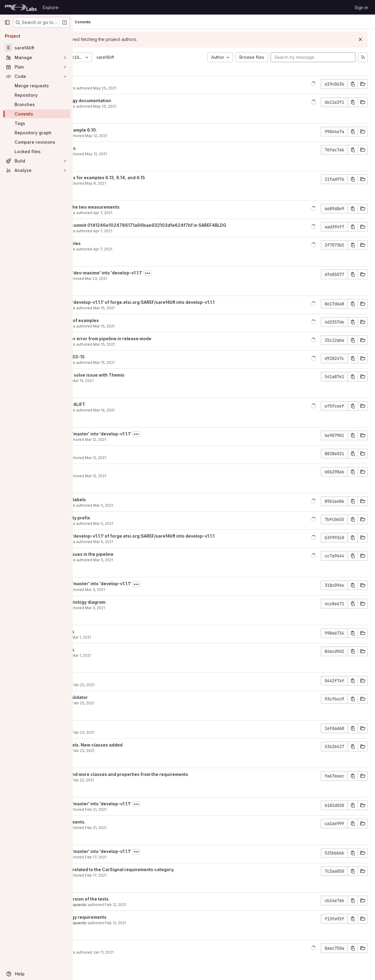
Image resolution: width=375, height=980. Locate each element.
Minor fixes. (105, 452)
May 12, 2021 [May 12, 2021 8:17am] (147, 154)
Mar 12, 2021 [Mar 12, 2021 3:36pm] (147, 476)
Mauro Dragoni (105, 136)
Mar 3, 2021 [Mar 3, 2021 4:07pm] (146, 590)
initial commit (106, 946)
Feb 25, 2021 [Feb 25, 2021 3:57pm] (134, 703)
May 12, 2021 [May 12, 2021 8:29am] (147, 136)
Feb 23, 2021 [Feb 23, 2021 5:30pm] (134, 732)
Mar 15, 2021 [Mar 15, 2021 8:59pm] (155, 308)
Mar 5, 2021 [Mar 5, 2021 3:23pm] (154, 524)
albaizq (99, 381)
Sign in (361, 7)
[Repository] (36, 95)
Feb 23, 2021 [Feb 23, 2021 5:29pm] (134, 751)
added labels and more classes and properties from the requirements (166, 774)
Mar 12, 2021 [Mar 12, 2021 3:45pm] (147, 440)
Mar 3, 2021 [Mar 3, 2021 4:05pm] (146, 608)
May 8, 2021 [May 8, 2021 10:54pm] (147, 183)
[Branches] (36, 104)
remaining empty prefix (117, 518)
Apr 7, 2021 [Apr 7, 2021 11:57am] (154, 213)
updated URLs (107, 82)
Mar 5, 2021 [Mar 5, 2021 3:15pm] (154, 542)
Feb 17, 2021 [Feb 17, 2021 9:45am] (147, 857)
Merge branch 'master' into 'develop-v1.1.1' (137, 434)
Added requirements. (115, 822)
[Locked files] (36, 151)
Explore (51, 7)
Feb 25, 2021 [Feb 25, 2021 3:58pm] (134, 685)
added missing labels (115, 500)
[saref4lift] (36, 48)
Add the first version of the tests (126, 899)
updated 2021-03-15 (114, 357)
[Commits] (36, 114)
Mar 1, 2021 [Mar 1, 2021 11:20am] (133, 655)
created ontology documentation (127, 101)
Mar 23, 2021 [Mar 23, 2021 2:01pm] (147, 279)
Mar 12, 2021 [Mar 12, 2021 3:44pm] (147, 458)
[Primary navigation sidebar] (7, 22)
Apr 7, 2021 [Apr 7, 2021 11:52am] (154, 231)
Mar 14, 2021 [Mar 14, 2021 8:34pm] (155, 410)
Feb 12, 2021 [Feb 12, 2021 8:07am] (167, 923)
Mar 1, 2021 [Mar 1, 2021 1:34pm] (133, 637)
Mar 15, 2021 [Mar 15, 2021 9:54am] (134, 381)
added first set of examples (121, 320)
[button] (313, 84)
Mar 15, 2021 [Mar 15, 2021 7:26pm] (155, 344)
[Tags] (36, 123)
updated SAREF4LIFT (114, 404)
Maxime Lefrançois (109, 88)
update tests (106, 679)
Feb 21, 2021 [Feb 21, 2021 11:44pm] (147, 828)
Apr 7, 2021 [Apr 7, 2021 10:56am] (154, 249)
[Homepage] (21, 7)
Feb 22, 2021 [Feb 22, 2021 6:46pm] (134, 780)
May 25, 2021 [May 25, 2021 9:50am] (156, 106)
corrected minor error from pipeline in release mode (147, 339)
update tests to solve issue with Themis (134, 375)
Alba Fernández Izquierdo (115, 905)
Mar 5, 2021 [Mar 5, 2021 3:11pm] (154, 560)
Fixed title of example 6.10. (120, 130)
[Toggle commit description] (199, 273)
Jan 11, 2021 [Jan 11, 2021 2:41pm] (155, 952)
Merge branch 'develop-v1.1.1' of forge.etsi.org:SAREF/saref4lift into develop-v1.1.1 (179, 302)
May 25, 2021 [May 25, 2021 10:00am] (156, 88)
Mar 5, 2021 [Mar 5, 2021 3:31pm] (154, 505)
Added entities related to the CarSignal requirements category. (159, 869)
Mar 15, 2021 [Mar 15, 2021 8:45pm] (155, 326)
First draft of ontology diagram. (125, 602)
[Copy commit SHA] (353, 84)
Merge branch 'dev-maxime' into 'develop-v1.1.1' (143, 273)
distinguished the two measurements (132, 207)
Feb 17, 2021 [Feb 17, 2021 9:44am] (147, 875)
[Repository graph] (36, 133)
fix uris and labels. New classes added (133, 745)
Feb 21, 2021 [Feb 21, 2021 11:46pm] (147, 809)
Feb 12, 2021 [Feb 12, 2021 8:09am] (167, 905)
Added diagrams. (110, 148)
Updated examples (112, 243)
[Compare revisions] (36, 142)
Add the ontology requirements (125, 917)
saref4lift (157, 57)
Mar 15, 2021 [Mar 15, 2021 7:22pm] (155, 362)
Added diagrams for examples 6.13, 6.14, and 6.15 (144, 178)
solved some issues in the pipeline (128, 554)
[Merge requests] (36, 86)
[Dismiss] (360, 39)
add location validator (116, 697)
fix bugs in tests (109, 631)
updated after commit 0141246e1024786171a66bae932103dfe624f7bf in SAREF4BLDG (185, 225)
